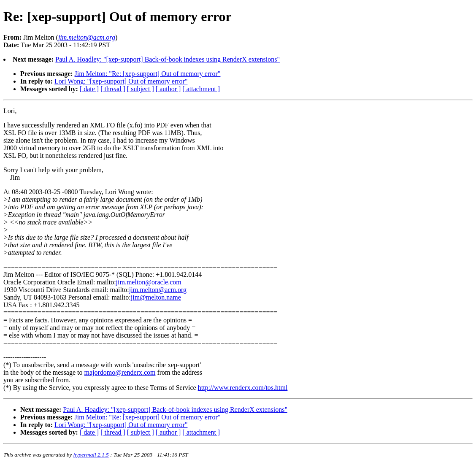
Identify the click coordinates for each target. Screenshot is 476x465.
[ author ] (168, 89)
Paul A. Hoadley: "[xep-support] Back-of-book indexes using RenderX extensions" (168, 59)
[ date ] (89, 89)
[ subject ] (141, 89)
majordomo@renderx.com (120, 372)
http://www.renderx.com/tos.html (243, 388)
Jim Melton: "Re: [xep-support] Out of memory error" (148, 74)
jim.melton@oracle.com (149, 282)
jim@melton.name (156, 297)
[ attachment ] (201, 89)
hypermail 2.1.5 (91, 455)
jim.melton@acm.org (158, 290)
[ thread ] (113, 89)
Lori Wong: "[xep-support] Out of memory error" (121, 81)
